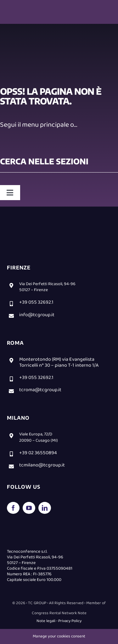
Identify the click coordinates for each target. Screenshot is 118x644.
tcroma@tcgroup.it (40, 390)
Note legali (46, 621)
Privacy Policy (70, 621)
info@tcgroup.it (37, 315)
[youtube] (29, 508)
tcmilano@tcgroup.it (42, 465)
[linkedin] (45, 508)
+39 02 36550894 (38, 453)
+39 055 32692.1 (36, 302)
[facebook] (13, 508)
